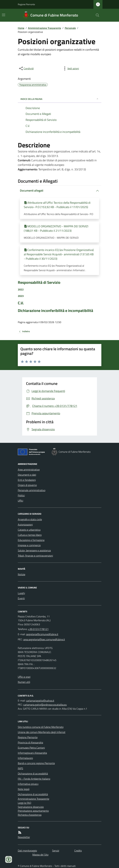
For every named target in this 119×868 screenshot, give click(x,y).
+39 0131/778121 (38, 629)
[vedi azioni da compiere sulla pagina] (71, 68)
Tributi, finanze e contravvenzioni (35, 556)
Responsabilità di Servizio (39, 282)
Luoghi (21, 593)
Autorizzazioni (25, 525)
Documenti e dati (27, 475)
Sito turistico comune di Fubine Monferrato (41, 727)
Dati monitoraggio (27, 851)
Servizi (56, 851)
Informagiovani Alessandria (32, 753)
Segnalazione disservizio (31, 807)
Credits (78, 851)
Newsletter (24, 837)
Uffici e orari (24, 677)
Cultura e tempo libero (30, 535)
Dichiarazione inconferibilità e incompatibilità (55, 311)
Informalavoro (25, 758)
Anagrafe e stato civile (30, 519)
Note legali (24, 789)
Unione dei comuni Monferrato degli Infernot (42, 732)
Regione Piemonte (26, 4)
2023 (21, 296)
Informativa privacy (28, 784)
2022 (21, 289)
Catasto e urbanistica (29, 530)
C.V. (21, 303)
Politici (21, 495)
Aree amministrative (29, 470)
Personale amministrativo (32, 490)
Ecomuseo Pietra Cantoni (31, 748)
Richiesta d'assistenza (30, 815)
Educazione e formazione (31, 540)
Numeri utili (24, 682)
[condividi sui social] (26, 68)
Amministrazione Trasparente (45, 28)
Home (21, 28)
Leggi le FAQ (25, 803)
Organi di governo (27, 485)
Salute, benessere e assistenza (34, 550)
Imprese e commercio (29, 545)
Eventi (21, 598)
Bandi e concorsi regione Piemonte (36, 763)
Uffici (20, 501)
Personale (70, 28)
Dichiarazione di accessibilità (33, 774)
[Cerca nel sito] (96, 15)
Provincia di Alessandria (30, 742)
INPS (20, 768)
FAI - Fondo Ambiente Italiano (34, 779)
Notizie (22, 574)
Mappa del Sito (40, 855)
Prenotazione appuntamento (33, 811)
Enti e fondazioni (27, 480)
